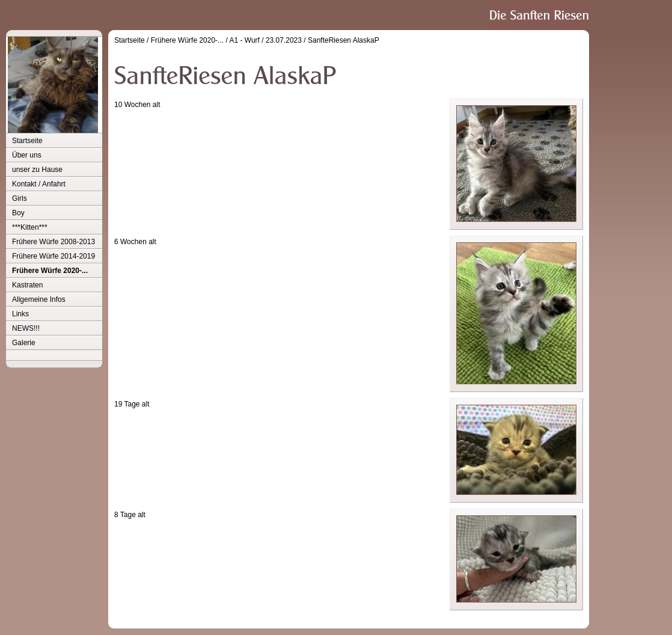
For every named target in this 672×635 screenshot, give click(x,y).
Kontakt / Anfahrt (39, 184)
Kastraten (27, 285)
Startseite (27, 141)
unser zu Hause (37, 170)
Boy (18, 213)
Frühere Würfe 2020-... (50, 271)
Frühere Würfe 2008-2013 (53, 242)
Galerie (24, 343)
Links (20, 314)
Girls (20, 198)
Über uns (27, 155)
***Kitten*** (30, 227)
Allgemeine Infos (39, 299)
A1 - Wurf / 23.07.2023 (265, 40)
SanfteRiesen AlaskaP (344, 40)
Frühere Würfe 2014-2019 (53, 256)
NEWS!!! (26, 328)
